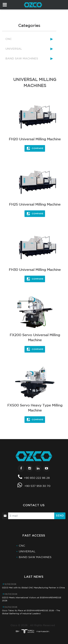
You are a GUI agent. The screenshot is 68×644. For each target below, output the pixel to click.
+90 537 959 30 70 (37, 486)
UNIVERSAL (14, 49)
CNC (9, 39)
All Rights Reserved (42, 625)
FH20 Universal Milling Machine (35, 139)
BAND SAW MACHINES (22, 58)
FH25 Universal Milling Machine (35, 204)
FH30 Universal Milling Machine (35, 270)
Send (60, 516)
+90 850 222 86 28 (37, 478)
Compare (35, 148)
